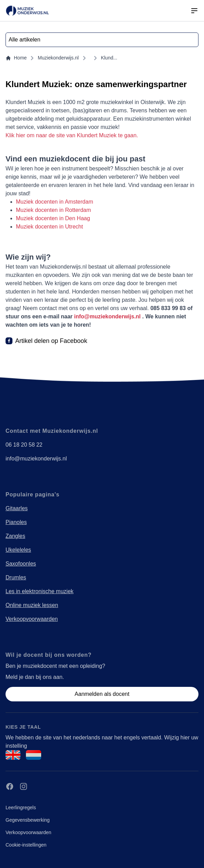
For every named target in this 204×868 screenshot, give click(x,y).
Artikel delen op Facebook (51, 341)
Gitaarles (17, 508)
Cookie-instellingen (26, 845)
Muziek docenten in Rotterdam (53, 210)
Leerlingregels (21, 808)
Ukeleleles (18, 550)
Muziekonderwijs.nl (58, 58)
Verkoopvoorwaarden (32, 619)
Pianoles (16, 522)
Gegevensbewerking (28, 820)
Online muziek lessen (32, 605)
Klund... (109, 58)
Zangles (15, 536)
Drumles (16, 577)
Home (16, 58)
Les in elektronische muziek (40, 591)
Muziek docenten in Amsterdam (54, 202)
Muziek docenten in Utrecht (49, 227)
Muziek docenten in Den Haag (53, 218)
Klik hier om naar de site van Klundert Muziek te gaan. (72, 135)
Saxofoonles (21, 564)
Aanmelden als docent (102, 694)
